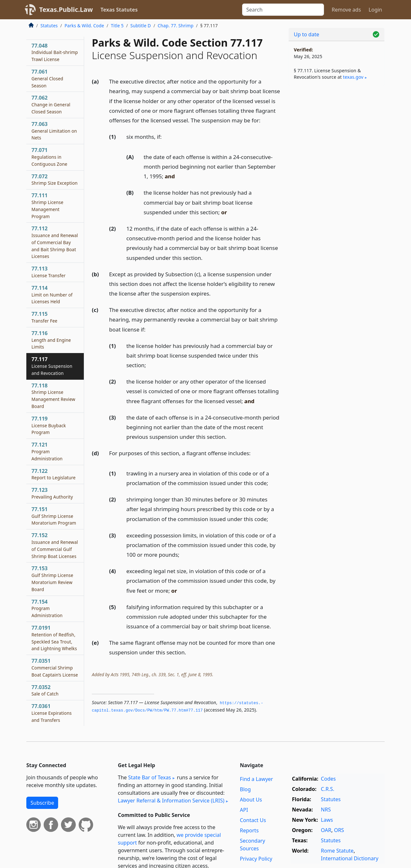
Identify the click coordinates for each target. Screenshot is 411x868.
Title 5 (117, 26)
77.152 (55, 545)
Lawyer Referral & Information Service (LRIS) (171, 801)
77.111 (47, 205)
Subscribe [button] (42, 803)
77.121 (47, 451)
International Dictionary (350, 858)
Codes (328, 779)
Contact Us (253, 820)
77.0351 (55, 668)
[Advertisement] (337, 191)
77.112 (55, 242)
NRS (326, 810)
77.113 (48, 272)
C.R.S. (328, 789)
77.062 (51, 104)
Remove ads (346, 10)
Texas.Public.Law (66, 9)
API (244, 810)
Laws (327, 820)
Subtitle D (141, 26)
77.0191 (54, 638)
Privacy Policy (256, 859)
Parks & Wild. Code (84, 26)
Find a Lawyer (256, 779)
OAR (326, 830)
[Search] (283, 10)
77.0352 (45, 690)
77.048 (55, 52)
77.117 (52, 366)
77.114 (52, 295)
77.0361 (52, 713)
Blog (245, 789)
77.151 (54, 516)
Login (375, 10)
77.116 (51, 340)
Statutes (49, 26)
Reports (249, 830)
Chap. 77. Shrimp (176, 26)
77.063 (54, 131)
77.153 (52, 578)
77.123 (52, 493)
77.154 (47, 608)
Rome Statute (337, 851)
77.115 (44, 317)
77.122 (53, 474)
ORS (339, 830)
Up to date (306, 34)
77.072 (55, 180)
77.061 (47, 78)
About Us (251, 800)
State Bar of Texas (150, 777)
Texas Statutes (119, 10)
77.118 (53, 396)
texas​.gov (353, 77)
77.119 (49, 425)
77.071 (49, 157)
